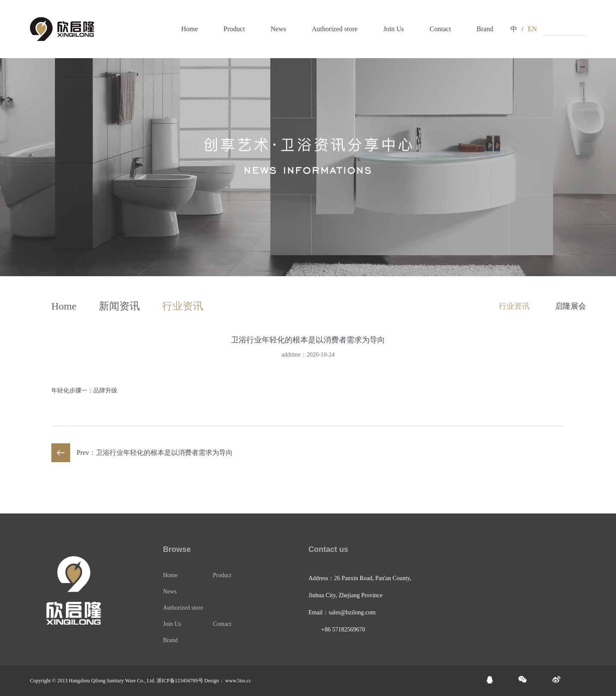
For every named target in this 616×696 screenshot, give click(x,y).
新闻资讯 (119, 306)
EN (532, 29)
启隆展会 (571, 306)
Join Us (394, 29)
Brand (485, 29)
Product (234, 29)
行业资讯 (183, 306)
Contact (440, 29)
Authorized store (335, 29)
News (278, 29)
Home (189, 29)
